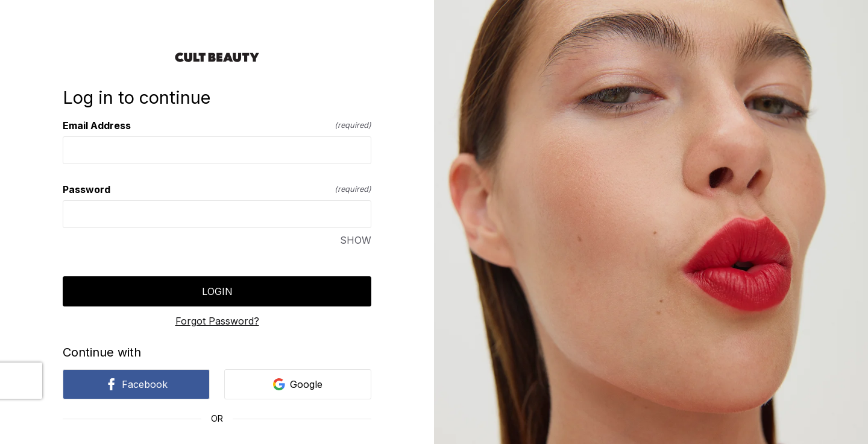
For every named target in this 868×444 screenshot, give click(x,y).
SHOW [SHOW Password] (356, 240)
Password (217, 189)
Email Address (217, 125)
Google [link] (298, 384)
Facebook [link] (136, 384)
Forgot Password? (217, 321)
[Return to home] (217, 57)
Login (217, 291)
